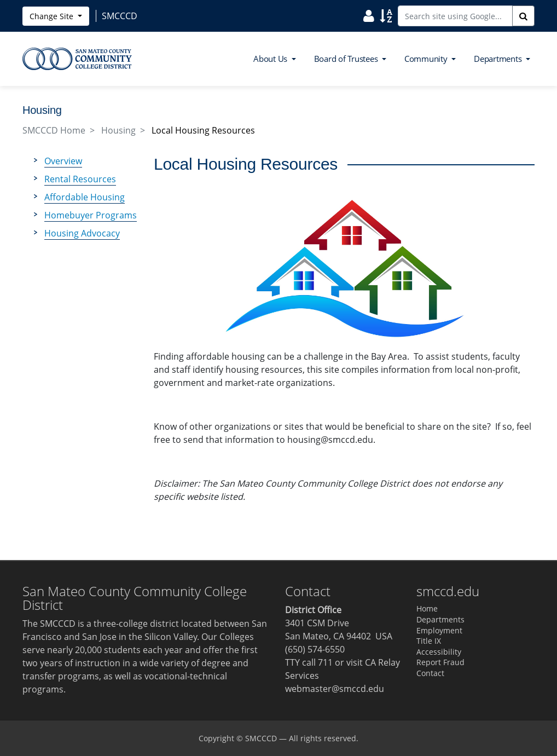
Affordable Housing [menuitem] (85, 197)
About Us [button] (271, 59)
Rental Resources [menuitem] (80, 179)
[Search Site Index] (386, 15)
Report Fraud (440, 662)
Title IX (429, 641)
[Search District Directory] (369, 15)
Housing (118, 130)
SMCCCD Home (54, 130)
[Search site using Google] (455, 16)
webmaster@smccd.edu (335, 689)
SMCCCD (261, 738)
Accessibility (439, 652)
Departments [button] (499, 59)
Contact (430, 673)
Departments (440, 619)
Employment (439, 630)
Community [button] (427, 59)
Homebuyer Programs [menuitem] (91, 215)
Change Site (53, 16)
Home (427, 608)
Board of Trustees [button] (347, 59)
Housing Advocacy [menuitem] (82, 233)
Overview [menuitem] (63, 161)
